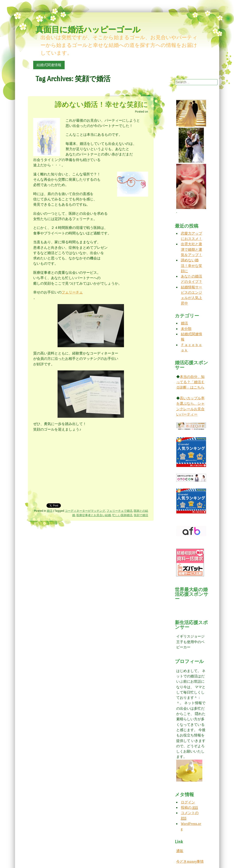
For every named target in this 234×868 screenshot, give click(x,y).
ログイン (188, 802)
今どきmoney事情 (190, 861)
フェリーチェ (72, 292)
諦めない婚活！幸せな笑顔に (101, 104)
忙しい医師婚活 (122, 515)
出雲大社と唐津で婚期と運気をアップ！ (191, 249)
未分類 (186, 329)
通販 (180, 851)
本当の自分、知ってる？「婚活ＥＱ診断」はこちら (190, 382)
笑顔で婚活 (141, 515)
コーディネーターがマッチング (85, 511)
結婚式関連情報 (49, 65)
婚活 (50, 511)
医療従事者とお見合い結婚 (94, 515)
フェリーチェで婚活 (119, 511)
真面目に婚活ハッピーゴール (88, 30)
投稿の (189, 808)
